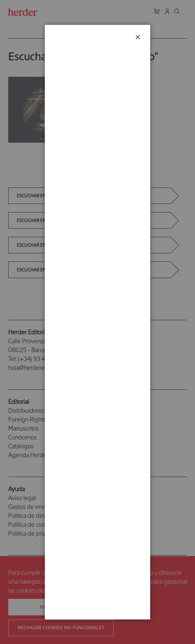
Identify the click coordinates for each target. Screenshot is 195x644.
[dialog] (97, 322)
